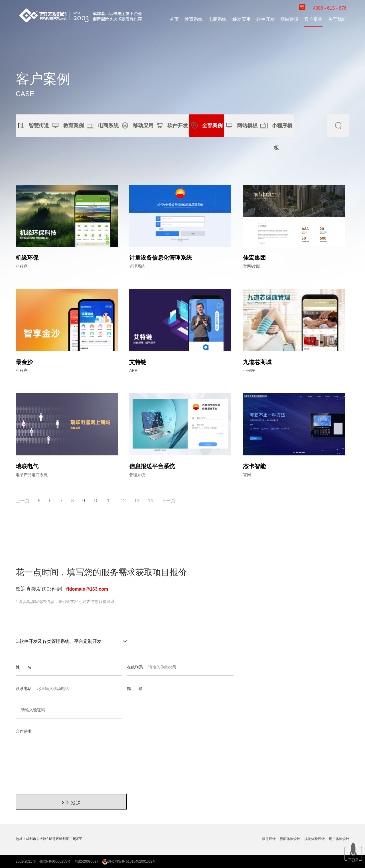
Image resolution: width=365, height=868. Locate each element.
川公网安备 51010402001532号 (129, 861)
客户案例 (313, 19)
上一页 (23, 501)
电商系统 (218, 19)
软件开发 (265, 19)
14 (151, 501)
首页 (174, 19)
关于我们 (337, 19)
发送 (71, 802)
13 (137, 501)
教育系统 (194, 19)
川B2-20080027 (86, 861)
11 (109, 501)
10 (96, 501)
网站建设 (289, 19)
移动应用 (242, 19)
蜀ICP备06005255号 (55, 861)
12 (123, 501)
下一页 (169, 501)
